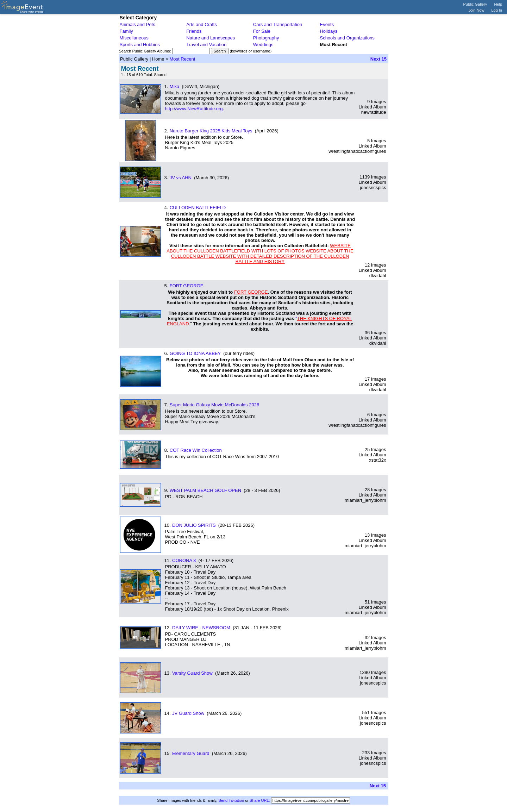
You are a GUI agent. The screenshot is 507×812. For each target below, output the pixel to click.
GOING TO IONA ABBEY (195, 353)
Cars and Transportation (278, 24)
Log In (497, 10)
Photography (266, 38)
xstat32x (377, 460)
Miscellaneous (134, 38)
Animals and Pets (137, 24)
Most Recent (182, 59)
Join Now (476, 10)
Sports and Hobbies (140, 45)
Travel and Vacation (206, 45)
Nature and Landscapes (211, 38)
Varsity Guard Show (192, 673)
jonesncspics (373, 188)
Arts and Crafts (202, 24)
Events (327, 24)
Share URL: (260, 800)
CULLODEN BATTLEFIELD (198, 208)
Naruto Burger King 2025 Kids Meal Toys (211, 131)
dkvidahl (378, 276)
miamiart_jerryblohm (365, 500)
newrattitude (374, 112)
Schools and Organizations (347, 38)
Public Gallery (475, 4)
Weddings (263, 45)
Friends (194, 31)
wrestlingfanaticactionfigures (357, 151)
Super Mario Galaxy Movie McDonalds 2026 (214, 405)
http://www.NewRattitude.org (194, 109)
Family (126, 31)
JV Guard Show (188, 713)
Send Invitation (231, 800)
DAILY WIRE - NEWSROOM (201, 628)
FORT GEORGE (187, 286)
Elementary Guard (191, 753)
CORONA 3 (184, 560)
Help (498, 4)
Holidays (328, 31)
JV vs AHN (181, 178)
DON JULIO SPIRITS (194, 525)
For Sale (262, 31)
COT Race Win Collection (196, 450)
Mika (174, 86)
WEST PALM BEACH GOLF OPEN (205, 490)
